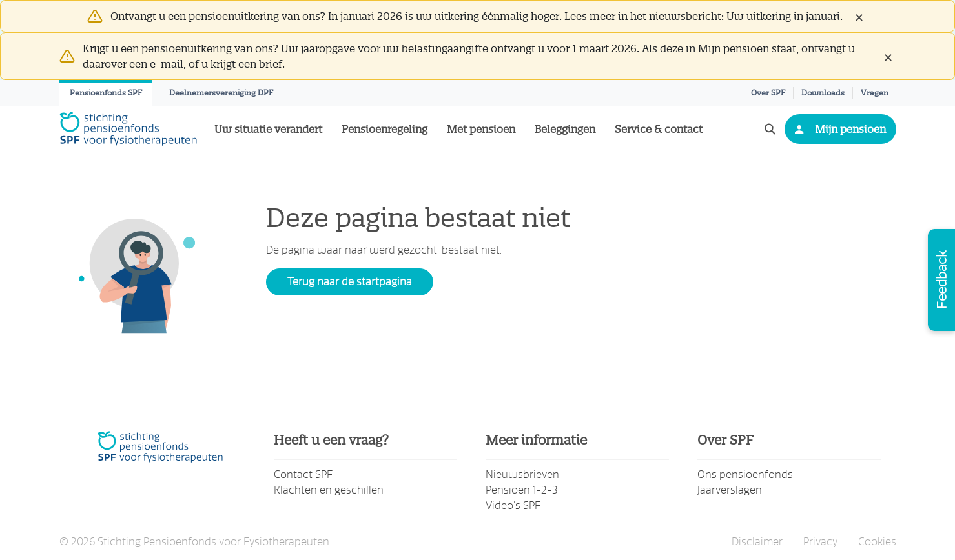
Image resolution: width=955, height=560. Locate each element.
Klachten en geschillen (329, 490)
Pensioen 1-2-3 (522, 490)
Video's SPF (513, 505)
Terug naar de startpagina (350, 282)
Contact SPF (303, 475)
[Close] (859, 16)
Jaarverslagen (730, 490)
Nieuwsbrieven (522, 475)
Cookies (877, 542)
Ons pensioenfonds (745, 475)
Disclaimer (757, 542)
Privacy (820, 542)
